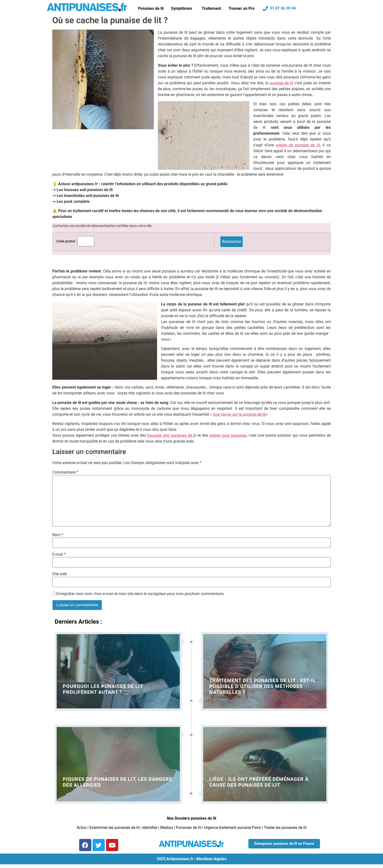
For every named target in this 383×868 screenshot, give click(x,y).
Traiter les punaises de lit (285, 828)
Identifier (150, 828)
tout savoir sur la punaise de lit (239, 414)
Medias (167, 828)
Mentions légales (211, 859)
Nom (58, 535)
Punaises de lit (151, 8)
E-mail (59, 554)
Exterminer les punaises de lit (114, 828)
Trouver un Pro (241, 8)
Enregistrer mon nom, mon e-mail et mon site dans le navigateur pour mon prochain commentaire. (140, 594)
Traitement (211, 8)
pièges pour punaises (228, 435)
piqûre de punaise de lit (298, 145)
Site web (60, 574)
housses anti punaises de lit (172, 435)
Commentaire (65, 472)
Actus (82, 828)
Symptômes (181, 8)
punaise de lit (281, 83)
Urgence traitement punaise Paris (232, 828)
